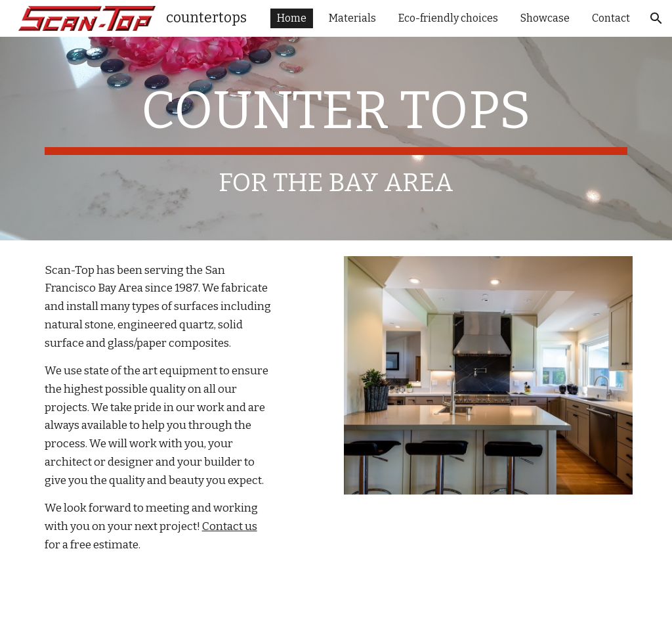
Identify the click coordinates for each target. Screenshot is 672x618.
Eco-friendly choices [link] (448, 18)
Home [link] (292, 18)
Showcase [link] (545, 18)
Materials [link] (352, 18)
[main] (336, 139)
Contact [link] (611, 18)
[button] (656, 18)
